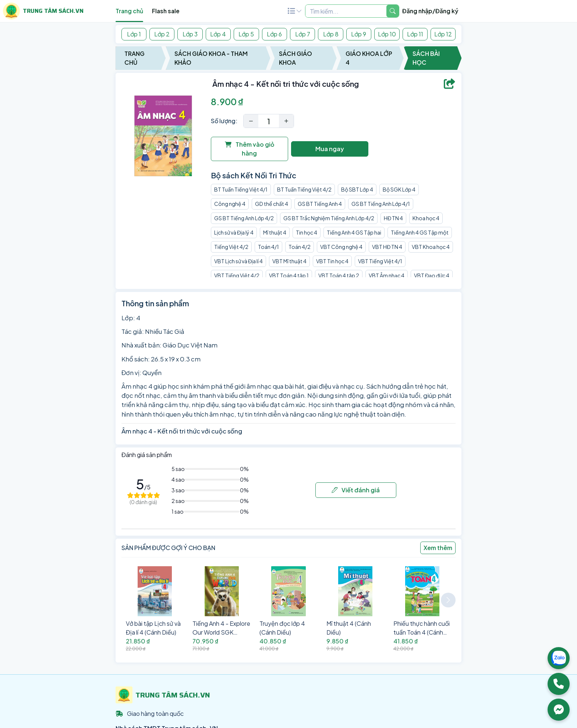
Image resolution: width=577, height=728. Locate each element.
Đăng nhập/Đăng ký (430, 11)
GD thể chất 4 (272, 204)
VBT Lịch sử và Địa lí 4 (238, 261)
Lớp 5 (246, 34)
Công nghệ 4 (230, 204)
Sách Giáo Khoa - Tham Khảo (211, 58)
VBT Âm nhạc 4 (387, 275)
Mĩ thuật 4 (275, 232)
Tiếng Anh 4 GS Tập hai (354, 232)
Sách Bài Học (426, 58)
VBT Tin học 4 (332, 261)
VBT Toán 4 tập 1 (289, 275)
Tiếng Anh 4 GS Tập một (420, 232)
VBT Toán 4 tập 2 (339, 275)
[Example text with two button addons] (346, 11)
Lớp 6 (274, 34)
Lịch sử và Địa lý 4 (234, 232)
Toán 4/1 (268, 247)
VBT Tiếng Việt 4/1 (380, 261)
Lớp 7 (303, 34)
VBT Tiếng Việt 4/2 (237, 275)
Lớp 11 (415, 34)
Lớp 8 (331, 34)
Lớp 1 (134, 34)
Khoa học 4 (426, 218)
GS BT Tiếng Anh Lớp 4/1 (381, 204)
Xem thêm (438, 548)
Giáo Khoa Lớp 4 (369, 58)
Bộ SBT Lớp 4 (357, 189)
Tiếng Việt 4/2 (231, 247)
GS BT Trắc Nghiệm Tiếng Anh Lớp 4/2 (329, 218)
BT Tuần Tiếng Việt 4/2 (304, 189)
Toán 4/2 (300, 247)
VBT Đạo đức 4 (432, 275)
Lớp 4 (218, 34)
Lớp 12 (443, 34)
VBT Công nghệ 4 (341, 247)
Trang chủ (129, 11)
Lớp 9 (359, 34)
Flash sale (166, 11)
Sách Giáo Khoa (295, 58)
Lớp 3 (190, 34)
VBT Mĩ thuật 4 (289, 261)
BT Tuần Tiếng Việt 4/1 (241, 189)
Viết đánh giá (356, 490)
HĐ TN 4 (393, 218)
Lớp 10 (387, 34)
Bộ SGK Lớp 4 (399, 189)
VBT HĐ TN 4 (387, 247)
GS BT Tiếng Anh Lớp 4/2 (244, 218)
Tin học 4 (307, 232)
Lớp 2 (162, 34)
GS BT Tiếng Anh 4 (320, 204)
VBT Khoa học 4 (431, 247)
